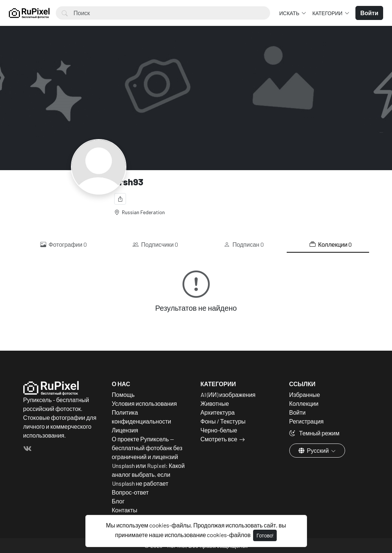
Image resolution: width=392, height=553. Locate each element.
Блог (118, 501)
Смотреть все (219, 439)
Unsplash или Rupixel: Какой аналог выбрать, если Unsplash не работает (148, 474)
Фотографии (64, 245)
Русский (314, 450)
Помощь (123, 394)
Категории (328, 13)
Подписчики (155, 245)
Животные (215, 403)
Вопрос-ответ (130, 492)
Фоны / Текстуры (223, 421)
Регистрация (307, 421)
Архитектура (218, 412)
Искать (290, 13)
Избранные (305, 394)
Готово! (265, 535)
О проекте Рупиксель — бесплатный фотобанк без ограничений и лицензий (147, 448)
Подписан (244, 245)
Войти (298, 412)
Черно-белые (219, 430)
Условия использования (144, 403)
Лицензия (125, 430)
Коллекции (331, 245)
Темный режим (314, 433)
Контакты (125, 510)
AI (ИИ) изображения (228, 394)
